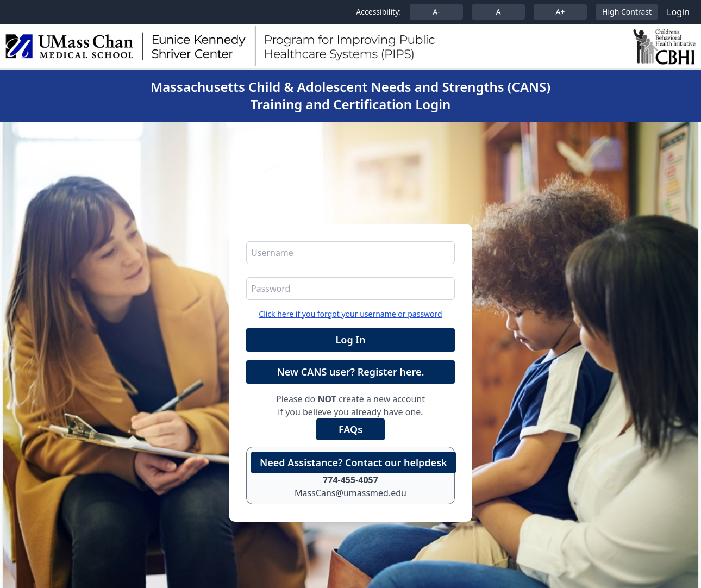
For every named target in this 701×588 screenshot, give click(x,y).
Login (678, 12)
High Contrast (627, 12)
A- (436, 12)
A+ (561, 12)
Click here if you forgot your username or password (350, 314)
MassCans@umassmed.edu (351, 493)
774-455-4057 (351, 480)
